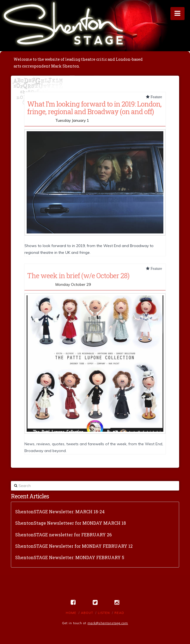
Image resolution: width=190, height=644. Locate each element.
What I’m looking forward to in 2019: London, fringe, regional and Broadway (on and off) (94, 108)
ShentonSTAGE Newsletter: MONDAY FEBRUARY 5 (70, 557)
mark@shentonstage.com (108, 623)
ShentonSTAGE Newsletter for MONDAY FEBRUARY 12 (74, 546)
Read (119, 613)
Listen (104, 613)
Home (71, 613)
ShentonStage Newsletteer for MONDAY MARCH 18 (71, 523)
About (87, 613)
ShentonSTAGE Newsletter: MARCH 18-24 (60, 512)
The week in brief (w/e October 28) (78, 275)
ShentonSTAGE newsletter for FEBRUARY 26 (63, 535)
